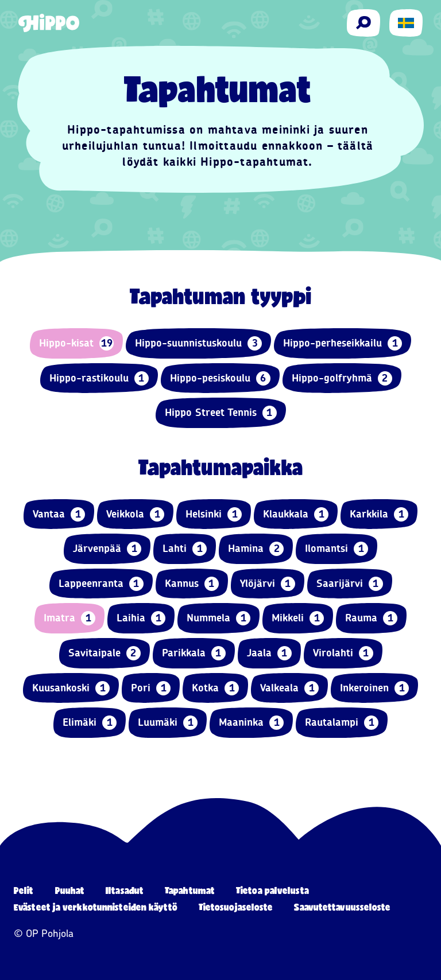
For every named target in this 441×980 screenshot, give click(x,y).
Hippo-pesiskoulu (220, 378)
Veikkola (135, 514)
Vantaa (59, 514)
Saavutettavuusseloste (342, 907)
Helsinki (214, 514)
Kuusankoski (71, 688)
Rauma (371, 618)
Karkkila (379, 514)
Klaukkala (296, 514)
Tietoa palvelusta (272, 890)
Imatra (69, 618)
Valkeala (289, 688)
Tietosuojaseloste (236, 907)
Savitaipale (105, 653)
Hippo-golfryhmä (342, 378)
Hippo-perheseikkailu (343, 343)
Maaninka (251, 723)
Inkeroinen (374, 688)
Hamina (256, 549)
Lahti (185, 549)
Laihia (141, 618)
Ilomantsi (336, 549)
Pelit (24, 890)
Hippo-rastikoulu (99, 378)
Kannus (192, 584)
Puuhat (70, 890)
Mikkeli (298, 618)
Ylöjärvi (268, 584)
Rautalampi (342, 723)
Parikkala (194, 653)
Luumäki (168, 723)
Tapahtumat (190, 890)
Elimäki (90, 723)
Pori (151, 688)
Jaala (269, 653)
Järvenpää (107, 549)
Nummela (218, 618)
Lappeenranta (101, 584)
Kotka (215, 688)
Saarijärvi (350, 584)
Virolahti (343, 653)
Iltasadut (125, 890)
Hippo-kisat (76, 343)
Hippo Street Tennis (221, 413)
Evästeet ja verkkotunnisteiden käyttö (96, 907)
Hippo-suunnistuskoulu (198, 343)
